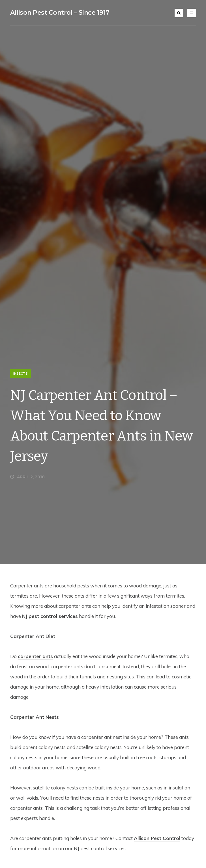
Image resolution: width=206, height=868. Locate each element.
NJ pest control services (50, 616)
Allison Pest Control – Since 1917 (60, 13)
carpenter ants (35, 656)
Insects (21, 374)
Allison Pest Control (157, 838)
